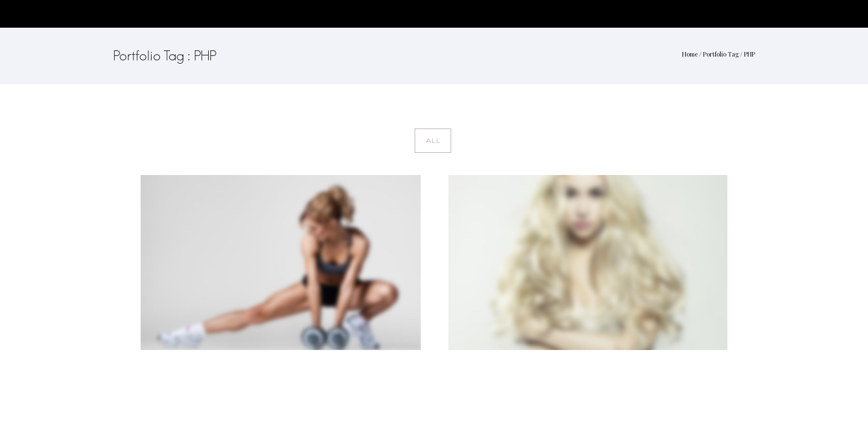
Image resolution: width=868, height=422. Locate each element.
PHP (750, 54)
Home (690, 54)
